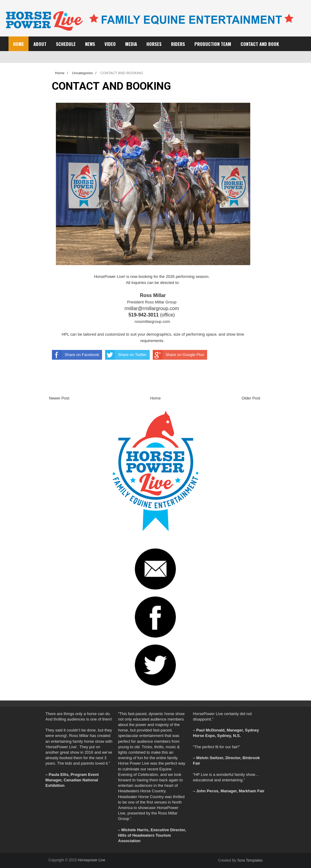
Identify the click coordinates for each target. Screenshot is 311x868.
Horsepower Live (91, 860)
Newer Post (59, 398)
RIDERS (178, 44)
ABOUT (40, 44)
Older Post (251, 398)
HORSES (154, 44)
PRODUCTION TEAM (213, 44)
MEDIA (131, 44)
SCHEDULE (66, 44)
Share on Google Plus (178, 355)
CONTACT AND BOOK (260, 44)
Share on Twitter (126, 355)
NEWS (90, 44)
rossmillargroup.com (152, 322)
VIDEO (110, 44)
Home (19, 44)
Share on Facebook (75, 355)
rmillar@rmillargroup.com (152, 308)
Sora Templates (250, 860)
